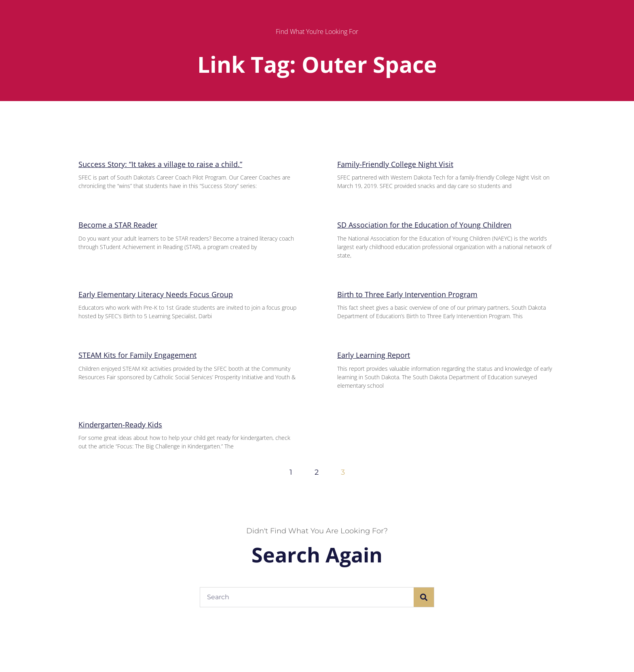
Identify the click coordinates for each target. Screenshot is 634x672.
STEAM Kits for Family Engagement (137, 355)
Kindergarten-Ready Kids (120, 425)
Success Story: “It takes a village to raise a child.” (160, 164)
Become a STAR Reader (118, 225)
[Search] (424, 597)
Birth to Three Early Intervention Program (407, 294)
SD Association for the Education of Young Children (424, 225)
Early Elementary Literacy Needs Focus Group (156, 294)
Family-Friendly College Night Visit (395, 164)
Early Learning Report (374, 355)
